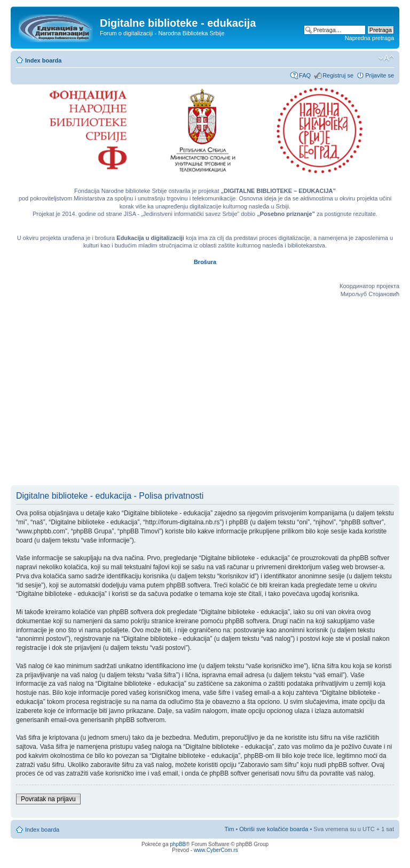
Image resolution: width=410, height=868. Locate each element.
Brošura (205, 262)
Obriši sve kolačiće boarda (274, 829)
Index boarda (43, 60)
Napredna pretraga (369, 38)
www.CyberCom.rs (216, 850)
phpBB (178, 844)
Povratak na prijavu (48, 799)
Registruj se (338, 75)
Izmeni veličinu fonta (386, 58)
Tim (229, 829)
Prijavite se (380, 75)
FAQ (305, 75)
